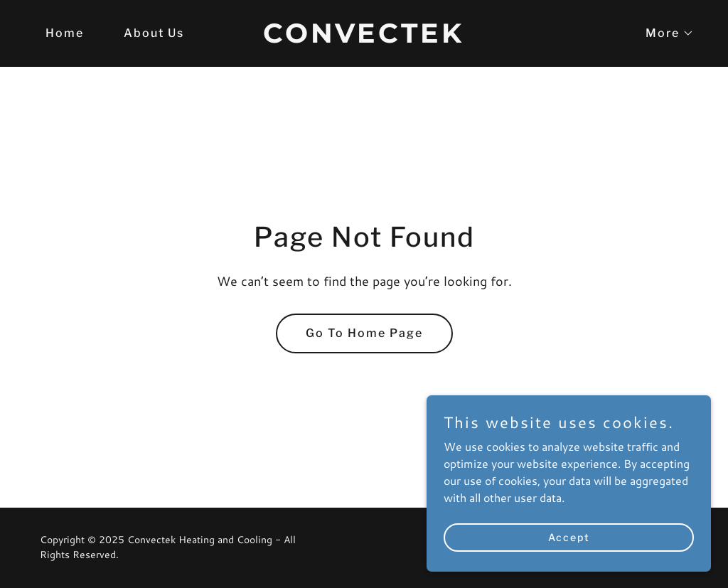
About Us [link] (154, 33)
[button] (664, 33)
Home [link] (65, 33)
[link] (364, 38)
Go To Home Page (364, 333)
